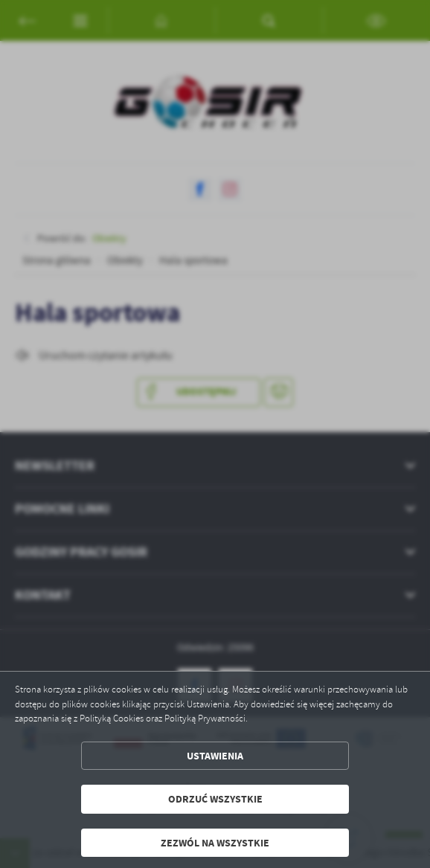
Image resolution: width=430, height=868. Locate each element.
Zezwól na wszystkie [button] (215, 843)
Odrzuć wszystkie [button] (215, 799)
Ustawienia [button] (215, 756)
